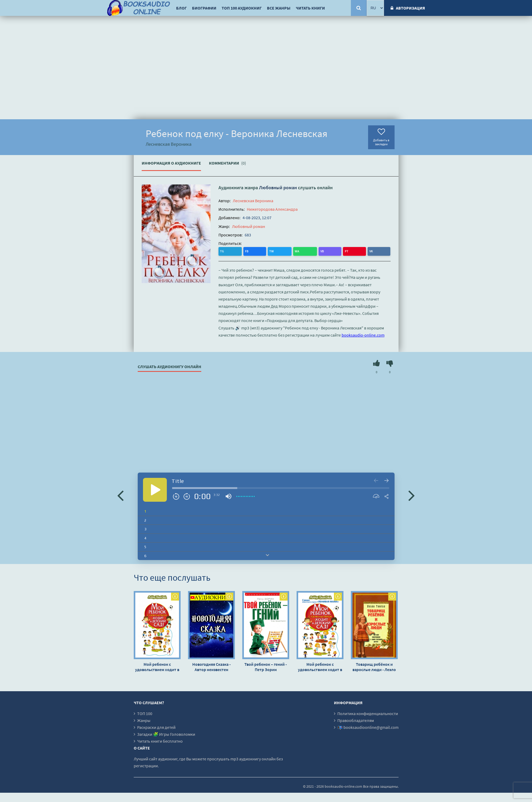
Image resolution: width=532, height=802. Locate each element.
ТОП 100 (145, 713)
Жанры (144, 720)
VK (288, 251)
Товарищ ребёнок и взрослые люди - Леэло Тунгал (374, 666)
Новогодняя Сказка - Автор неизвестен (211, 666)
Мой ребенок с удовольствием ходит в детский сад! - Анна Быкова (157, 666)
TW (245, 251)
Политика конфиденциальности (368, 713)
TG (223, 251)
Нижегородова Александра (272, 209)
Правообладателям (356, 720)
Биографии (204, 8)
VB (267, 251)
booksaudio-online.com (363, 334)
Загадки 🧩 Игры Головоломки (166, 733)
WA (256, 251)
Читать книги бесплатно (160, 740)
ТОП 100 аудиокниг (242, 8)
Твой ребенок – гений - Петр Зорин (266, 666)
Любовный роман (278, 188)
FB (234, 251)
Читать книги (310, 8)
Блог (181, 8)
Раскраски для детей (156, 726)
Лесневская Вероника (253, 201)
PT (277, 251)
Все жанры (279, 8)
